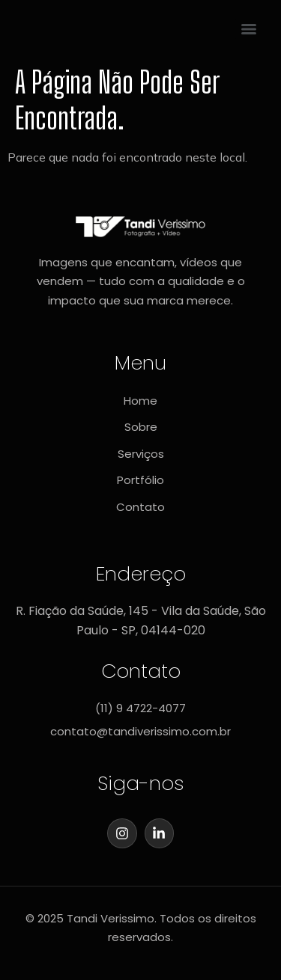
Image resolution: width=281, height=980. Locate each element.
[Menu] (249, 29)
